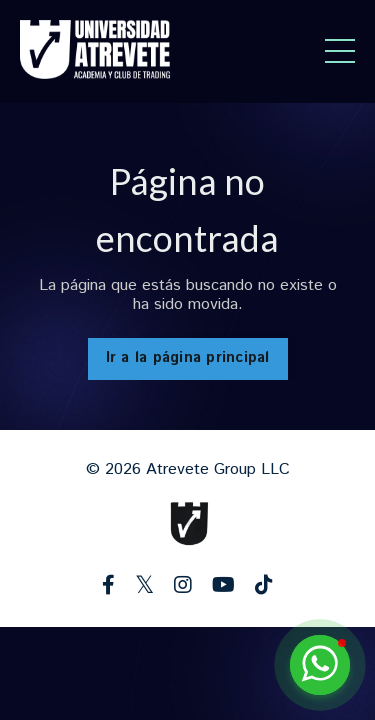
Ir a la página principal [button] (188, 358)
